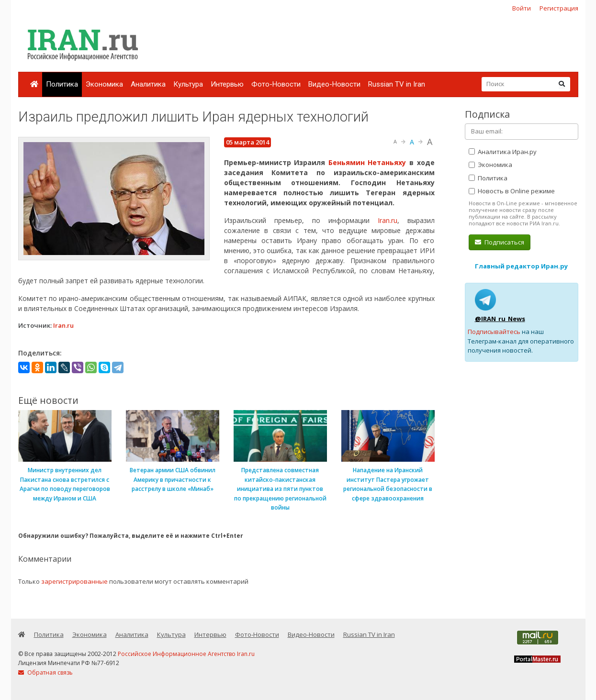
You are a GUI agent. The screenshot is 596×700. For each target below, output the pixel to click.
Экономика (104, 84)
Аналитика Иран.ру (503, 152)
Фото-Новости (276, 84)
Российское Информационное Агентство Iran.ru (186, 654)
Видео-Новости (334, 84)
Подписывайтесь (494, 332)
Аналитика (148, 84)
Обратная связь (45, 672)
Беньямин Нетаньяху (367, 162)
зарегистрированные (74, 581)
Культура (188, 84)
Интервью (227, 84)
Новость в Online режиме (512, 191)
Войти (522, 8)
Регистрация (559, 8)
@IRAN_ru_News (500, 319)
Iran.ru (388, 220)
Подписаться (500, 242)
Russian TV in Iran (397, 84)
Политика (62, 84)
